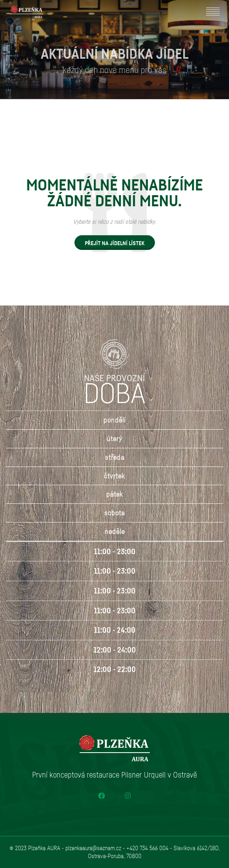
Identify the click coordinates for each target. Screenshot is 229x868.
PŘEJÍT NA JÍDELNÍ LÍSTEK (115, 243)
